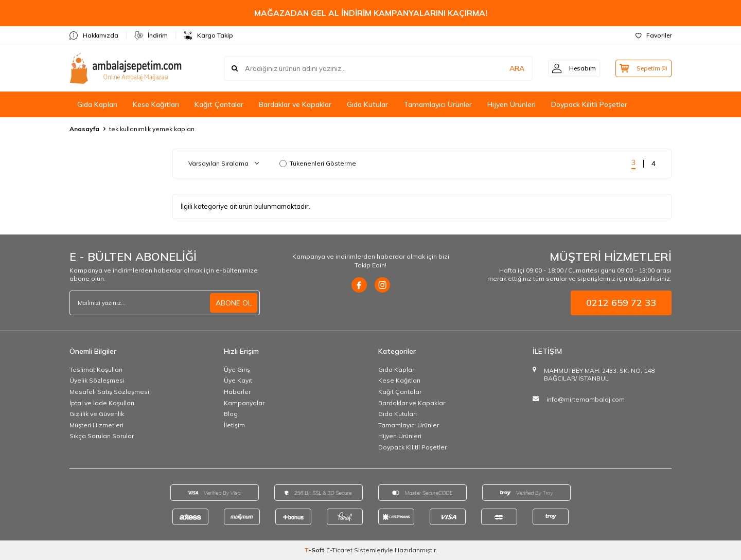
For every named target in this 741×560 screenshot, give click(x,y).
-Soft (315, 550)
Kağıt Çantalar (219, 104)
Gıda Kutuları (398, 414)
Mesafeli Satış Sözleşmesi (109, 392)
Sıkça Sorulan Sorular (102, 436)
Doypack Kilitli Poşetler (589, 104)
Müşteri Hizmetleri (96, 425)
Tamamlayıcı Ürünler (438, 104)
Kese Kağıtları (156, 104)
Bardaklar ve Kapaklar (295, 104)
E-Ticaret (339, 550)
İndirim (151, 35)
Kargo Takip (208, 35)
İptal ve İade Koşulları (102, 403)
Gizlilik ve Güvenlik (97, 414)
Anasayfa (84, 129)
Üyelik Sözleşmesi (97, 380)
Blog (231, 414)
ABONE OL (234, 303)
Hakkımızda (94, 35)
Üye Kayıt (238, 380)
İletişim (234, 425)
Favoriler (654, 35)
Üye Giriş (237, 369)
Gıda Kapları (97, 104)
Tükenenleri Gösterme (318, 163)
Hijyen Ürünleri (511, 104)
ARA (511, 68)
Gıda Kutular (367, 104)
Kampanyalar (244, 403)
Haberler (237, 392)
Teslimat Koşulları (96, 369)
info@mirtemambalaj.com (586, 399)
